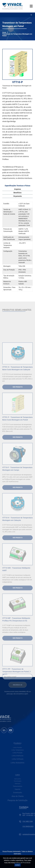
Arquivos (18, 189)
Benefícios (17, 193)
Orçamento (18, 196)
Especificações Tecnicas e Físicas (18, 186)
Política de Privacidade (23, 863)
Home (4, 32)
